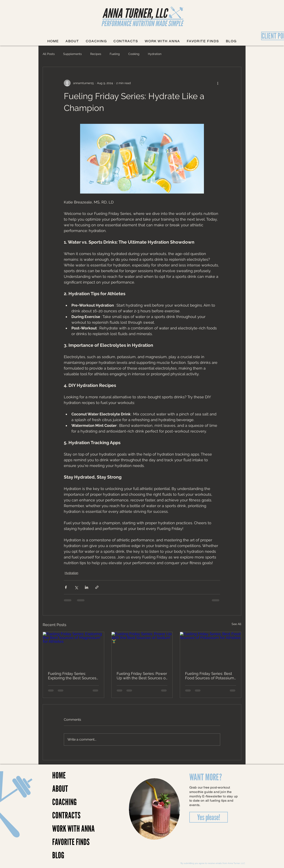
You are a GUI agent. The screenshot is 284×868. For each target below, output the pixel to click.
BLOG (58, 855)
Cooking (134, 54)
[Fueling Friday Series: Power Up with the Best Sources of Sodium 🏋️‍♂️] (142, 649)
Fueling (115, 54)
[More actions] (218, 83)
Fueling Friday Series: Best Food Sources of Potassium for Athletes (210, 676)
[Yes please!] (209, 817)
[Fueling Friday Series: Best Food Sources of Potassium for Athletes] (211, 649)
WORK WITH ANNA (67, 828)
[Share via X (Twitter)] (76, 587)
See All (236, 624)
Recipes (96, 54)
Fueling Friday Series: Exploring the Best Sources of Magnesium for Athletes (72, 676)
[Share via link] (97, 587)
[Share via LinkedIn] (87, 587)
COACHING (64, 802)
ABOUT (60, 789)
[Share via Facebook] (66, 587)
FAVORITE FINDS (67, 842)
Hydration (155, 54)
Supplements (72, 54)
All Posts (49, 54)
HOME (59, 775)
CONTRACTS (66, 815)
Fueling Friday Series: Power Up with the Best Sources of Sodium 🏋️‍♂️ (142, 676)
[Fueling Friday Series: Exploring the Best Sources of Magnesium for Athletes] (73, 649)
